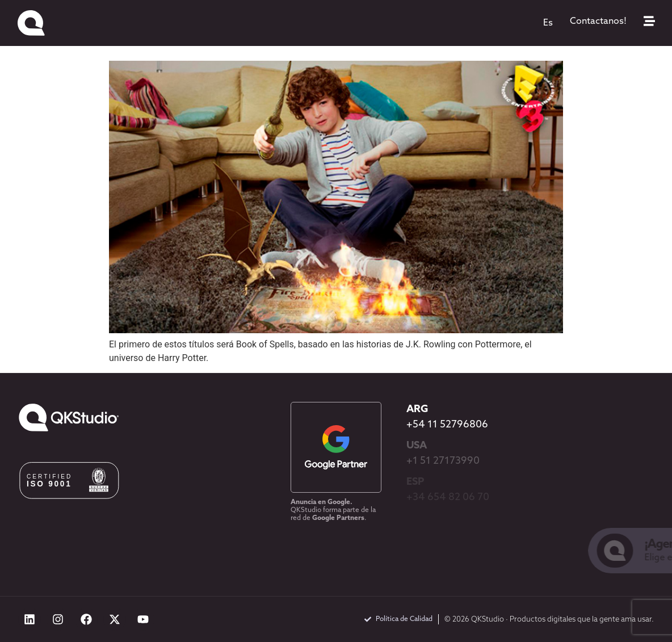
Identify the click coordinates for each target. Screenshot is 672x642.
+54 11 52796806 (447, 425)
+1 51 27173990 (443, 461)
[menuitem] (548, 23)
